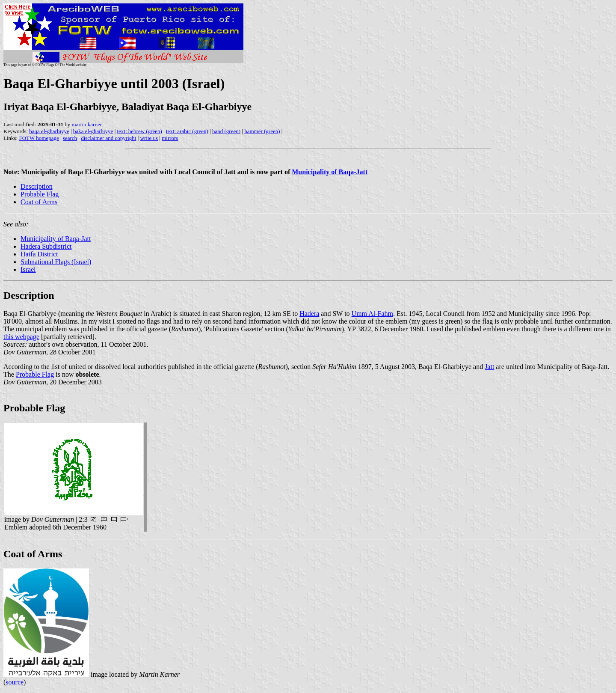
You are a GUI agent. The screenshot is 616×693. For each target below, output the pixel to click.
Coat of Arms (39, 202)
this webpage (21, 337)
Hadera (309, 314)
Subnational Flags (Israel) (56, 262)
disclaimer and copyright (108, 138)
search (70, 138)
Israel (28, 269)
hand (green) (226, 131)
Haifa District (39, 254)
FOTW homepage (39, 138)
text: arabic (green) (187, 131)
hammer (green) (262, 131)
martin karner (87, 124)
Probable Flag (40, 194)
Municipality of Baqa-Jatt (56, 239)
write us (149, 138)
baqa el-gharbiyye (49, 131)
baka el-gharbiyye (93, 131)
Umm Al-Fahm (372, 314)
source (15, 682)
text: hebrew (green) (139, 131)
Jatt (489, 367)
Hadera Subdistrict (46, 246)
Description (37, 186)
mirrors (170, 138)
